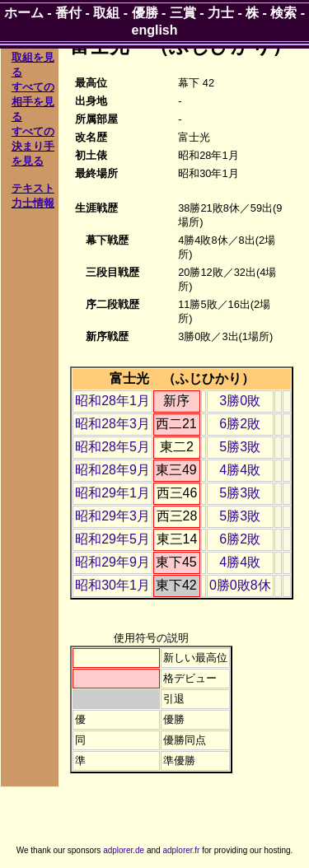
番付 (68, 13)
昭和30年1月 (112, 585)
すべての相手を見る (33, 102)
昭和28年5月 (112, 447)
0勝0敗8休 (240, 585)
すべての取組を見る (33, 57)
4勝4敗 (240, 470)
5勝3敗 (240, 447)
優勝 (145, 13)
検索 (283, 13)
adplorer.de (124, 850)
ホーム (24, 13)
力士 (221, 13)
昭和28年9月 (112, 470)
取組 (106, 13)
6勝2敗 (240, 424)
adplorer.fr (181, 850)
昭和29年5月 (112, 539)
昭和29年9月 (112, 562)
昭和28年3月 (112, 424)
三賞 (183, 13)
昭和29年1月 (112, 493)
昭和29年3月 (112, 516)
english (154, 30)
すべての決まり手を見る (33, 146)
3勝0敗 (240, 401)
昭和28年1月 (112, 401)
